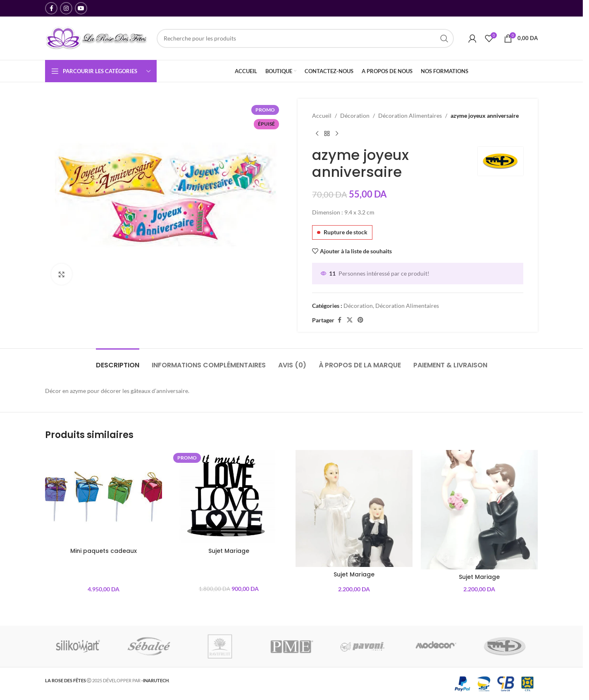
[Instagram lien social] (66, 8)
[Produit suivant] (337, 133)
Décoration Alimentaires (410, 115)
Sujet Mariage (229, 551)
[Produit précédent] (317, 133)
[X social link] (350, 320)
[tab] (118, 361)
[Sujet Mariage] (229, 497)
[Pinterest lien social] (360, 320)
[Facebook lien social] (51, 8)
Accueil (322, 115)
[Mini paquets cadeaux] (104, 497)
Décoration (355, 115)
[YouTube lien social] (81, 8)
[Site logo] (97, 37)
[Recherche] (305, 38)
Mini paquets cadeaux (104, 551)
